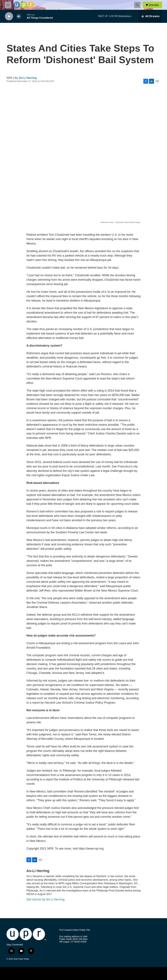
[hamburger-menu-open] (8, 5)
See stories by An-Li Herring (45, 899)
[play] (9, 16)
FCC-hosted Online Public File (75, 930)
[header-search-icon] (137, 5)
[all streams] (150, 16)
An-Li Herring (28, 78)
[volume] (19, 16)
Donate (154, 5)
